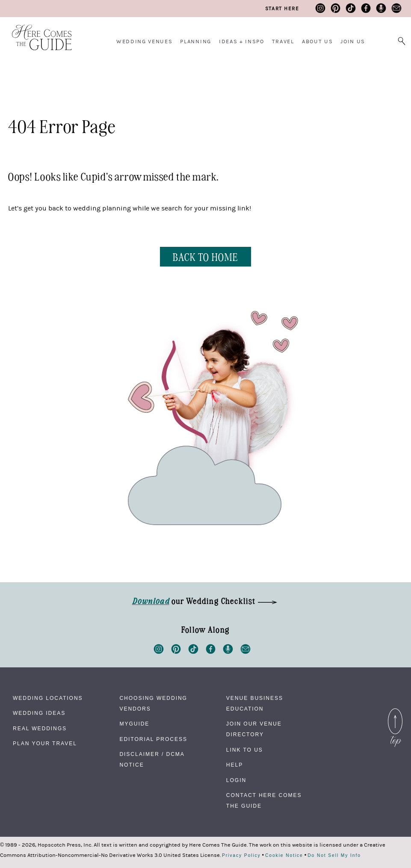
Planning (195, 41)
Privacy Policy (241, 856)
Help (235, 765)
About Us (317, 41)
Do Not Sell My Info (334, 856)
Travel (283, 41)
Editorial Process (153, 739)
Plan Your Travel (45, 744)
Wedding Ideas (39, 713)
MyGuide (134, 724)
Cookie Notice (284, 856)
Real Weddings (40, 729)
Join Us (353, 41)
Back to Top (395, 714)
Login (236, 780)
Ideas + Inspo (242, 41)
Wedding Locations (48, 698)
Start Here (282, 9)
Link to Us (245, 750)
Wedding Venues (145, 41)
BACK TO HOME (205, 256)
